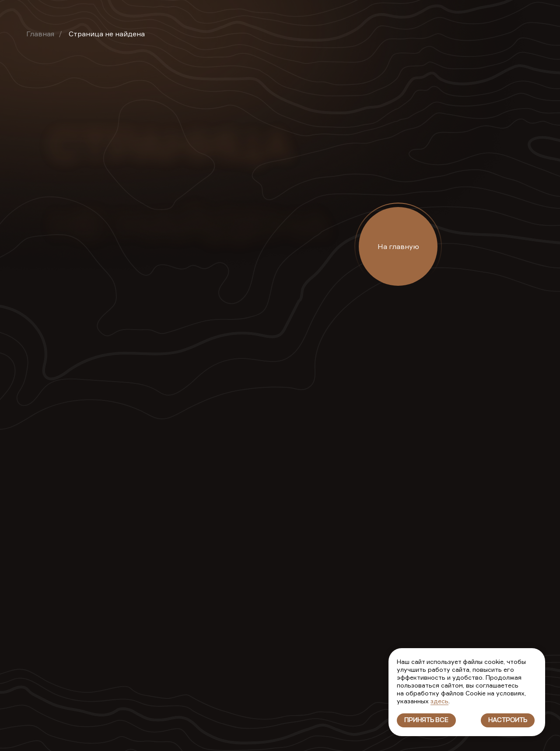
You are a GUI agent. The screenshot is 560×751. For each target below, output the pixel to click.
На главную (398, 246)
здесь (439, 701)
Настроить (508, 720)
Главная (40, 34)
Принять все (426, 720)
